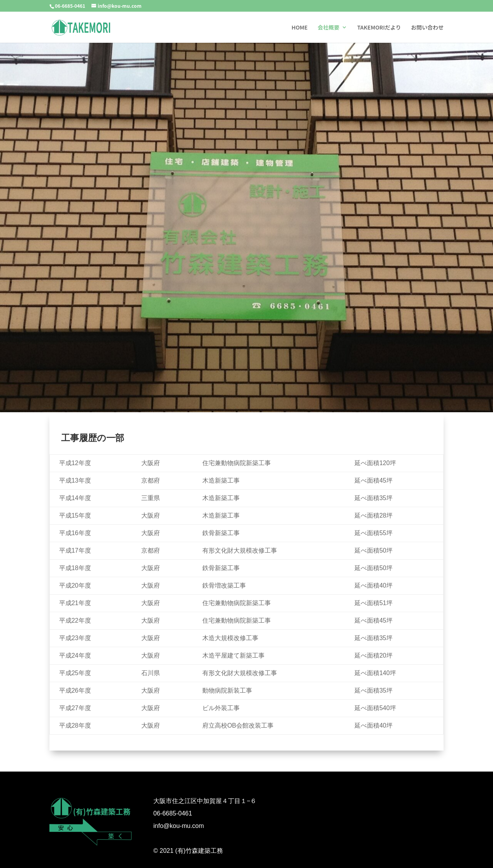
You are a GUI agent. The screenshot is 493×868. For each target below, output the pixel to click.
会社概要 (328, 27)
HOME (299, 27)
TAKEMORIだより (379, 27)
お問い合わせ (427, 27)
